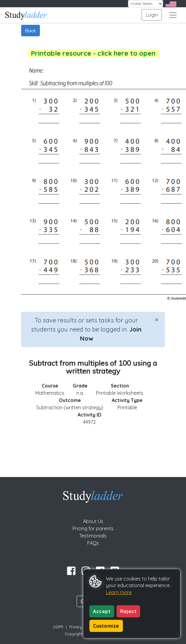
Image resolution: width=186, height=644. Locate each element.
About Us (93, 521)
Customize (106, 626)
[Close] (157, 319)
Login (152, 15)
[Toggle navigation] (173, 15)
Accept (102, 611)
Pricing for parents (93, 528)
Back (30, 31)
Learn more (119, 592)
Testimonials (93, 536)
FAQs (93, 543)
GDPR (58, 627)
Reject (128, 611)
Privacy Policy (81, 627)
